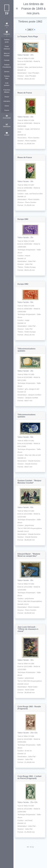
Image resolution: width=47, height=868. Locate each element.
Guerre (7, 110)
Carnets (7, 60)
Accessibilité (7, 117)
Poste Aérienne (7, 48)
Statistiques (7, 125)
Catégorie (7, 33)
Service (7, 72)
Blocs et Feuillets (7, 55)
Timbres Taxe (7, 77)
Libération (7, 101)
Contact (7, 134)
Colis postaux (7, 84)
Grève (7, 106)
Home (7, 24)
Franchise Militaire (7, 91)
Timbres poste (7, 41)
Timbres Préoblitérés (7, 66)
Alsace (7, 97)
